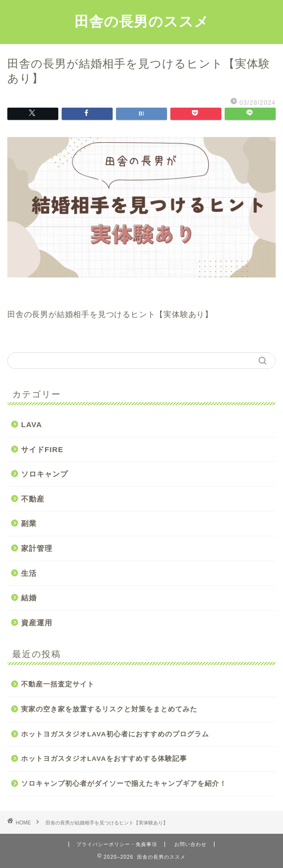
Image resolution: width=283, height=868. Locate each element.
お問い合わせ (190, 844)
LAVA (32, 424)
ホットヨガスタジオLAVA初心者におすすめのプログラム (115, 734)
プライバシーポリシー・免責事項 (117, 844)
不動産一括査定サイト (58, 684)
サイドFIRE (42, 449)
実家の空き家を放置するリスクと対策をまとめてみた (109, 709)
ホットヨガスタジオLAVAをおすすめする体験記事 (104, 759)
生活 (29, 573)
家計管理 (37, 548)
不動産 (33, 499)
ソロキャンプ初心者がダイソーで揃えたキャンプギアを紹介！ (124, 784)
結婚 (29, 598)
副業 (29, 523)
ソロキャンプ (45, 474)
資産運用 (37, 623)
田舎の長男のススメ (142, 21)
